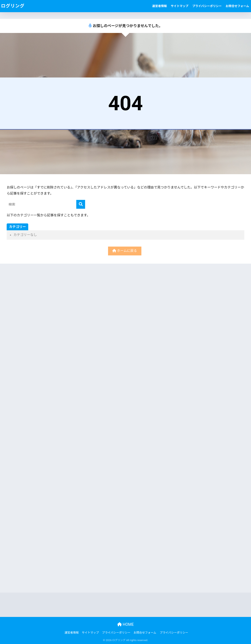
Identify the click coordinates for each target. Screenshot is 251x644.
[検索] (81, 204)
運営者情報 (160, 6)
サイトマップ (180, 6)
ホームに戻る (125, 251)
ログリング (13, 6)
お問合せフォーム (237, 6)
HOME (126, 624)
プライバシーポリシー (207, 6)
